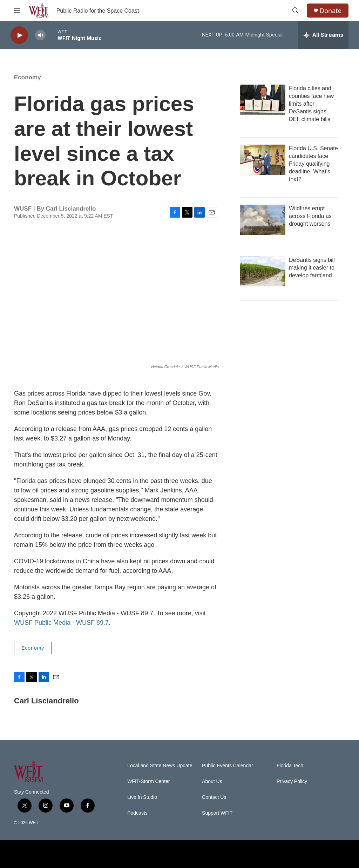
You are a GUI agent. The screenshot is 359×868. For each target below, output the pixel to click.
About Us (212, 781)
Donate (331, 11)
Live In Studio (142, 797)
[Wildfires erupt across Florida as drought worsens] (263, 220)
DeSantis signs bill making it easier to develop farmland (312, 268)
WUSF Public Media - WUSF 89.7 (61, 623)
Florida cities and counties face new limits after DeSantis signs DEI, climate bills (311, 104)
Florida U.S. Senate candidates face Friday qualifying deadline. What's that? (313, 164)
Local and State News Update (160, 766)
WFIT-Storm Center (148, 781)
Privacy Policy (292, 781)
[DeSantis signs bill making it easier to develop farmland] (263, 271)
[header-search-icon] (296, 11)
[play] (19, 35)
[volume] (40, 35)
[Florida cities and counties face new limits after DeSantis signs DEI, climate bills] (263, 100)
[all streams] (323, 35)
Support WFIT (217, 813)
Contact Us (214, 797)
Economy (28, 77)
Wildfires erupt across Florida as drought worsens (310, 216)
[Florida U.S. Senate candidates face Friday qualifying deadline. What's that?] (263, 160)
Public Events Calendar (228, 766)
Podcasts (137, 813)
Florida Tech (290, 766)
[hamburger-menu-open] (17, 11)
